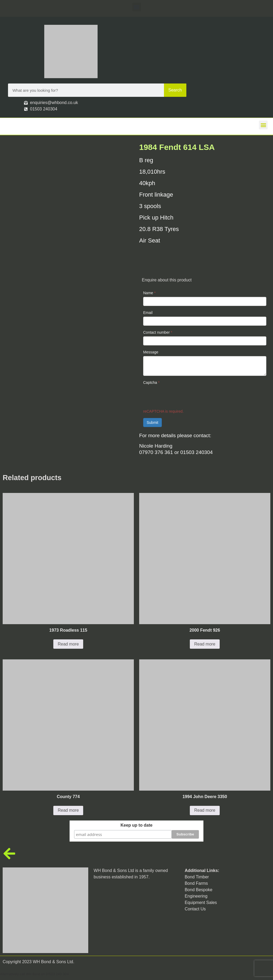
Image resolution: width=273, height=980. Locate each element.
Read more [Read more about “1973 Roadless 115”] (68, 644)
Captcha (151, 383)
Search (175, 90)
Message (151, 352)
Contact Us (195, 909)
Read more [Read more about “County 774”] (68, 810)
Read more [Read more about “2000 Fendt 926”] (205, 644)
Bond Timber (197, 877)
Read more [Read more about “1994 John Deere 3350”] (205, 810)
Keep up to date (136, 825)
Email (148, 313)
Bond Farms (196, 883)
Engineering (196, 896)
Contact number (158, 332)
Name (149, 293)
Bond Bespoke (199, 889)
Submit (152, 423)
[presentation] (184, 397)
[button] (137, 7)
